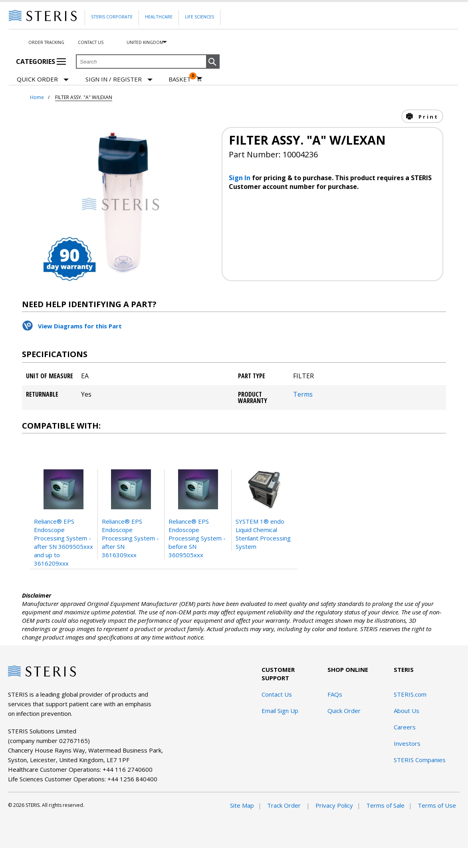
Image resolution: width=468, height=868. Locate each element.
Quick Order (43, 80)
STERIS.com (410, 694)
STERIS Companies (420, 760)
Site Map (242, 805)
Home (37, 97)
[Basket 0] (185, 79)
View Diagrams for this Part (80, 326)
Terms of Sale (385, 805)
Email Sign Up (280, 711)
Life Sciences (199, 17)
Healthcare (159, 17)
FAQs (335, 694)
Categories (41, 62)
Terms (303, 394)
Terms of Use (437, 805)
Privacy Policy (334, 805)
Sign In (240, 178)
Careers (405, 727)
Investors (407, 743)
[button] (213, 62)
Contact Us (91, 42)
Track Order (285, 805)
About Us (407, 711)
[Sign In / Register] (119, 79)
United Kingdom (145, 42)
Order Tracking (46, 42)
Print (427, 117)
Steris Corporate (112, 17)
